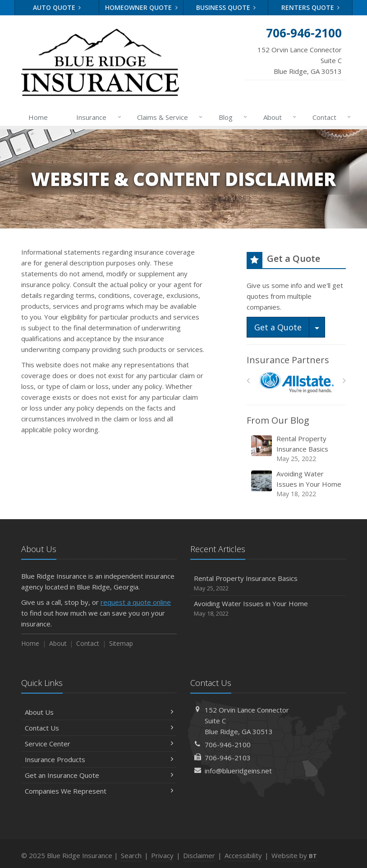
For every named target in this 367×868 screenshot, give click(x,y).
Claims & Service (168, 117)
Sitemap (121, 643)
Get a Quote (278, 327)
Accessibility (243, 855)
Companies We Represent (99, 791)
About (278, 117)
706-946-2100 (228, 745)
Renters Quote (311, 7)
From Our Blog (278, 420)
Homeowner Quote (141, 7)
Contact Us (99, 728)
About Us (99, 712)
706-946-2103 (228, 758)
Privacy (162, 855)
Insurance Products (99, 759)
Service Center (99, 744)
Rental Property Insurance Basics (297, 449)
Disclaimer (199, 855)
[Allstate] (296, 383)
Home (38, 117)
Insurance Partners (288, 360)
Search (131, 855)
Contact (330, 117)
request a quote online (136, 602)
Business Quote (226, 7)
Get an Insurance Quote (99, 775)
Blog (231, 117)
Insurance (97, 117)
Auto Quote (57, 7)
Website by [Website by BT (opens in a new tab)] (294, 855)
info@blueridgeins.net (238, 771)
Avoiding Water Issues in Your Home (297, 484)
